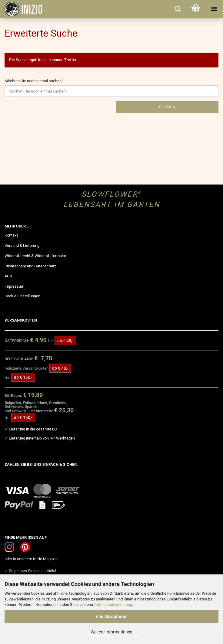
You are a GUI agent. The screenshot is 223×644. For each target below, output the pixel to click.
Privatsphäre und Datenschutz (30, 266)
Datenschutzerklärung (113, 605)
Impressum (14, 286)
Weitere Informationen (111, 632)
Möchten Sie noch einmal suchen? (34, 81)
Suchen (167, 107)
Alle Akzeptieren (112, 616)
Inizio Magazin (45, 559)
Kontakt (11, 235)
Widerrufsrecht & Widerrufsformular (35, 256)
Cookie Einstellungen (22, 296)
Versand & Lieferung (22, 245)
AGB (8, 276)
